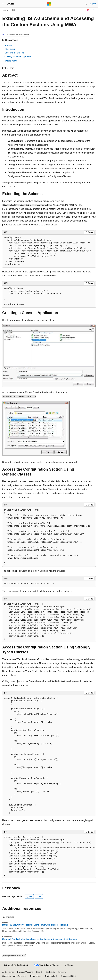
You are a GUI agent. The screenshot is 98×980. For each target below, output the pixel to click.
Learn (5, 10)
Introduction (10, 49)
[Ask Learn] (88, 10)
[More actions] (93, 10)
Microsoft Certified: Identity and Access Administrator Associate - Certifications (39, 939)
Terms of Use (36, 976)
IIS (14, 10)
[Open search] (86, 4)
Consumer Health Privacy (13, 976)
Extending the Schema (14, 53)
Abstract (8, 45)
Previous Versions (25, 972)
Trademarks (50, 976)
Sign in (93, 4)
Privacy (61, 972)
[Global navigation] (3, 4)
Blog (38, 972)
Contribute (50, 972)
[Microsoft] (49, 4)
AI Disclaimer (8, 972)
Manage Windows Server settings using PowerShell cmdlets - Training (35, 925)
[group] (49, 856)
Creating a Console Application (18, 56)
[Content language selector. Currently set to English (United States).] (16, 965)
